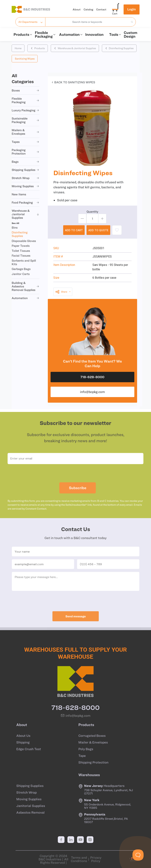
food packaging (26, 203)
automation (26, 298)
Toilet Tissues (21, 251)
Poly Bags (86, 749)
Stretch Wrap (26, 792)
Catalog (88, 9)
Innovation (94, 34)
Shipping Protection (93, 762)
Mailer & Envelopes (93, 742)
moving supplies (26, 186)
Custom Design (131, 34)
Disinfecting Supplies (119, 48)
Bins (15, 227)
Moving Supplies (29, 799)
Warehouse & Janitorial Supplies (75, 48)
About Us (23, 736)
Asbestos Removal (30, 813)
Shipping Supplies (30, 786)
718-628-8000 (92, 377)
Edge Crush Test (29, 749)
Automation (70, 34)
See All (15, 223)
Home (18, 48)
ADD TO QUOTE (98, 230)
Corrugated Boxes (92, 736)
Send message (76, 624)
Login (132, 9)
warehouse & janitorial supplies (26, 214)
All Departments (28, 22)
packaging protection (26, 152)
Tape (82, 756)
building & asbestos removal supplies (26, 286)
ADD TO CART (74, 230)
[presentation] (76, 481)
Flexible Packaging (45, 34)
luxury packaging (26, 110)
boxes (26, 90)
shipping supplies (26, 170)
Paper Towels (21, 246)
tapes (26, 142)
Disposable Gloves (24, 241)
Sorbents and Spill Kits (24, 262)
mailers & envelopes (26, 132)
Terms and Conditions (79, 859)
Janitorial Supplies (31, 806)
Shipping (23, 742)
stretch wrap (26, 178)
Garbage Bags (21, 269)
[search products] (131, 22)
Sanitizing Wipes (25, 59)
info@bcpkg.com (92, 392)
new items (19, 194)
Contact (101, 9)
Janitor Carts (21, 274)
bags (26, 162)
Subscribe (78, 496)
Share (61, 292)
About (77, 9)
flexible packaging (26, 100)
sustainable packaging (26, 120)
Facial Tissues (21, 256)
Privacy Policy (96, 859)
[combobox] (87, 22)
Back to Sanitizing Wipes (73, 82)
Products (22, 34)
